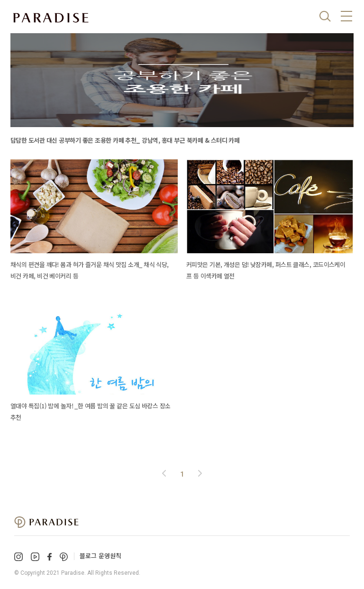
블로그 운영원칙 (100, 556)
